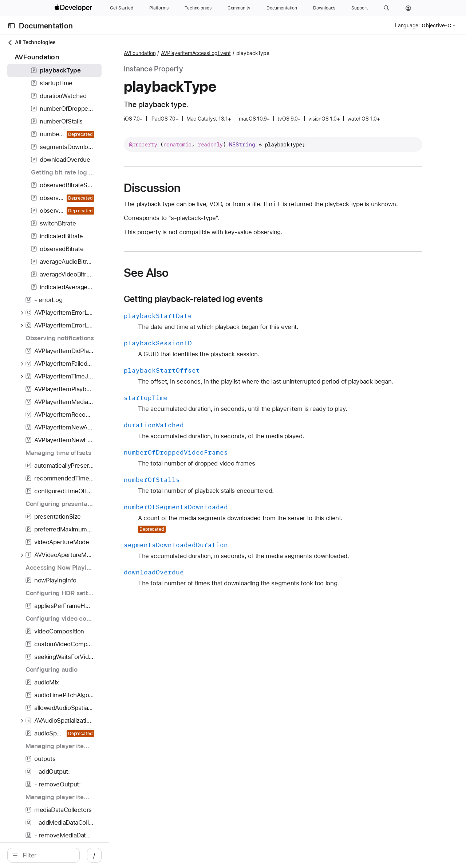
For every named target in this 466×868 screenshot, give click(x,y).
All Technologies (31, 42)
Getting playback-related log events (244, 308)
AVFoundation (191, 53)
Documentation (46, 26)
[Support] (359, 8)
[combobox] (66, 855)
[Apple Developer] (74, 8)
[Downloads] (324, 8)
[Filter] (66, 855)
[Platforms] (159, 8)
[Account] (408, 8)
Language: (407, 25)
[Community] (239, 8)
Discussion (203, 188)
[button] (386, 8)
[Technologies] (198, 8)
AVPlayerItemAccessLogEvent (247, 53)
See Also (197, 282)
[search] (62, 855)
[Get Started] (122, 8)
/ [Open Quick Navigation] (131, 855)
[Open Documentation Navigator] (11, 26)
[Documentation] (282, 8)
